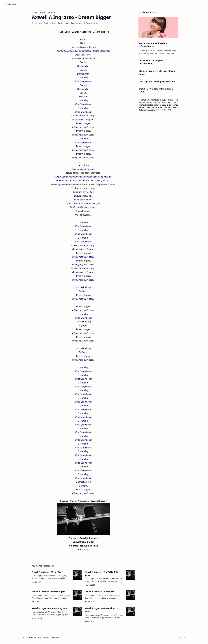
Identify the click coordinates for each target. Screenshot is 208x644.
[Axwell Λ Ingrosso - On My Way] (81, 576)
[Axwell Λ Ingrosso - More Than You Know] (134, 613)
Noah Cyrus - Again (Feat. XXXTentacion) (155, 63)
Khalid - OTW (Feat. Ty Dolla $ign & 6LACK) (160, 91)
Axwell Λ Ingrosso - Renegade (104, 593)
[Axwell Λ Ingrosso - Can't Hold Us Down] (134, 576)
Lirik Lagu (12, 4)
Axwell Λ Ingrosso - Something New (53, 609)
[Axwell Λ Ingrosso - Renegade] (134, 596)
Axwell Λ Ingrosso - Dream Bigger (52, 593)
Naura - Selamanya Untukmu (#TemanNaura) (157, 45)
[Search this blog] (55, 4)
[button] (203, 4)
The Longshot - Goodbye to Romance (161, 82)
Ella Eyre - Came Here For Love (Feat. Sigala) (161, 73)
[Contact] (5, 24)
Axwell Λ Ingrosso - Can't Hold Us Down (105, 574)
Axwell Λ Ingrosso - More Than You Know (106, 611)
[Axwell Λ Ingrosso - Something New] (81, 613)
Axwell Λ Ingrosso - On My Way (51, 573)
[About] (5, 19)
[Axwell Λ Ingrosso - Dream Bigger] (81, 596)
